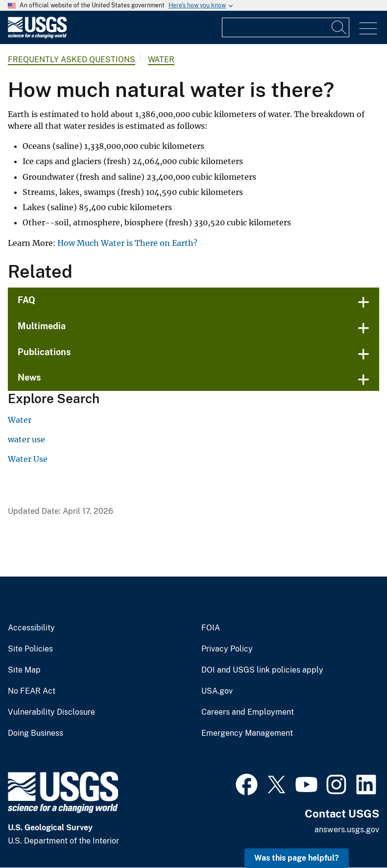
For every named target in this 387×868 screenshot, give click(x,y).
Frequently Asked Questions (72, 60)
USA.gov (217, 691)
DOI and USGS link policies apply (262, 670)
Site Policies (30, 649)
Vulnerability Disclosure (51, 712)
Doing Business (36, 733)
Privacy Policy (227, 649)
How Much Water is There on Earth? (128, 243)
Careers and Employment (248, 712)
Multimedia (42, 326)
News (29, 377)
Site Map (24, 670)
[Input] (286, 27)
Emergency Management (247, 733)
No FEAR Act (32, 691)
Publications (44, 352)
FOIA (211, 628)
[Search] (339, 27)
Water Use (28, 459)
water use (26, 439)
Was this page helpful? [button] (297, 858)
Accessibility (31, 628)
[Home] (37, 36)
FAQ (26, 300)
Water (161, 60)
